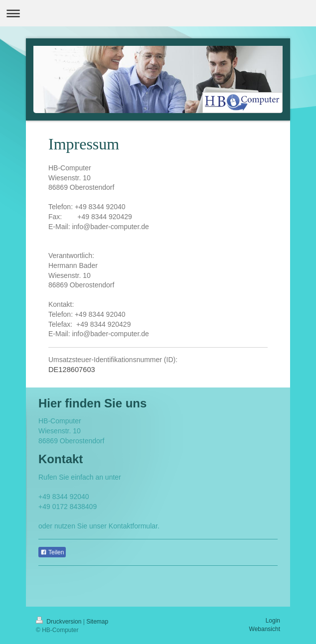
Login (273, 621)
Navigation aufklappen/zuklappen (158, 13)
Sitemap (97, 622)
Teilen (52, 552)
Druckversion (60, 622)
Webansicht (265, 629)
